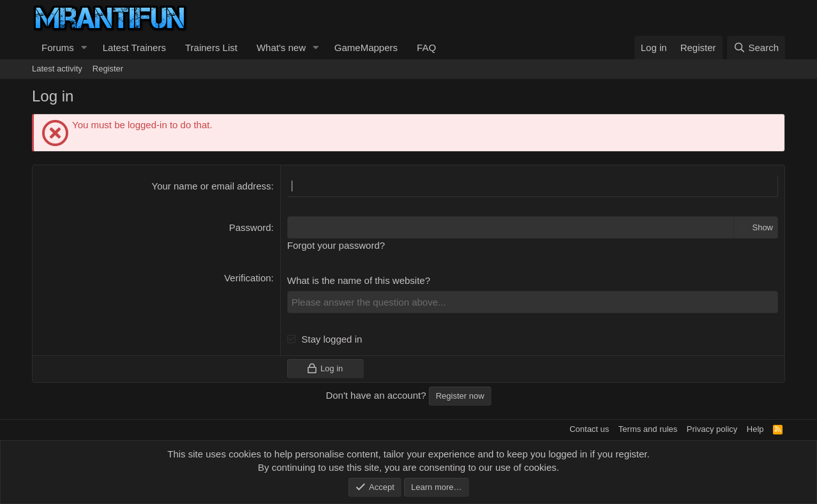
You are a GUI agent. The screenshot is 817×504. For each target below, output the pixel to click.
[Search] (756, 48)
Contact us (589, 429)
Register (108, 69)
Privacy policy (712, 429)
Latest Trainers (134, 48)
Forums (58, 48)
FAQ (426, 48)
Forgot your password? (336, 245)
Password (250, 227)
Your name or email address (212, 186)
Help (755, 429)
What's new (281, 48)
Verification (247, 278)
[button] (84, 48)
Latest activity (57, 69)
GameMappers (366, 48)
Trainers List (211, 48)
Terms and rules (648, 429)
